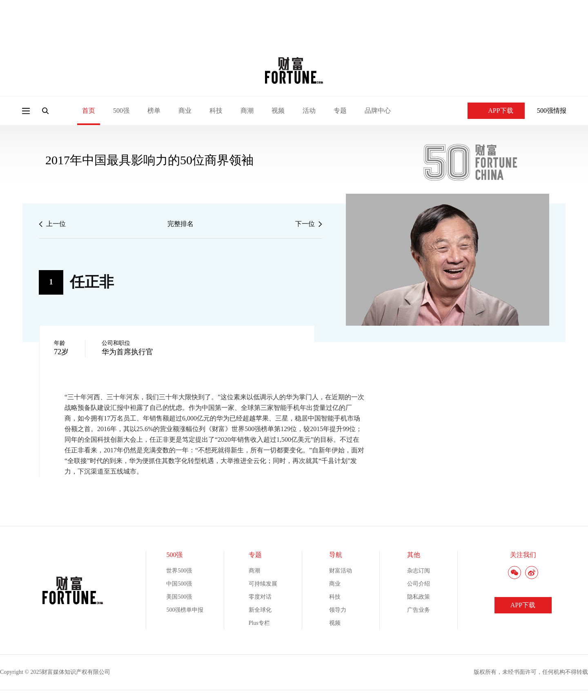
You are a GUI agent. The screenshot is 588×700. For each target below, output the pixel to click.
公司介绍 (419, 584)
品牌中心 (378, 111)
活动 (309, 111)
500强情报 (552, 111)
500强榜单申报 (185, 610)
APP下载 (496, 111)
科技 (216, 111)
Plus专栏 (259, 623)
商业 (185, 111)
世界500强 (179, 571)
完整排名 (180, 224)
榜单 (154, 111)
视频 (278, 111)
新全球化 (260, 610)
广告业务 (419, 610)
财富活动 (341, 571)
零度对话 (260, 597)
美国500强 (179, 597)
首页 (89, 111)
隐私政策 (419, 597)
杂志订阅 (419, 571)
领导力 (338, 610)
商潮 (247, 111)
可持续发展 (263, 584)
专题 (340, 111)
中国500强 (179, 584)
